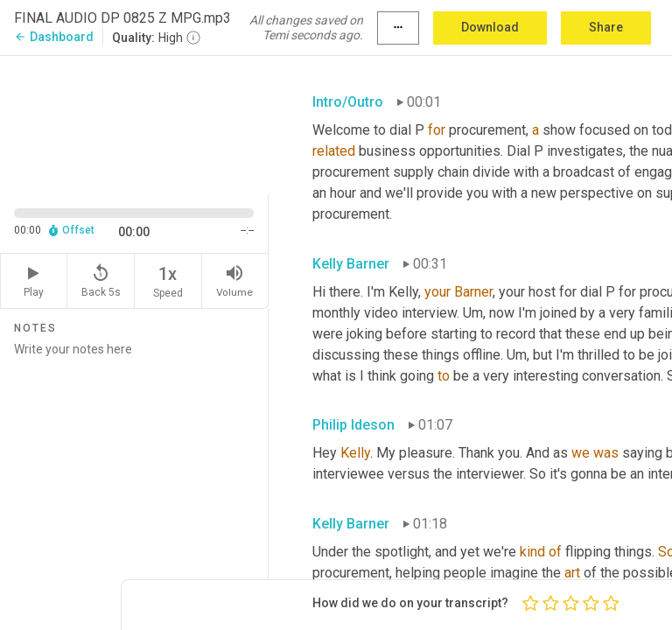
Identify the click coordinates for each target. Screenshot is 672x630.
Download (490, 27)
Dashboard (54, 37)
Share (606, 27)
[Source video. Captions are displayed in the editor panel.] (134, 123)
